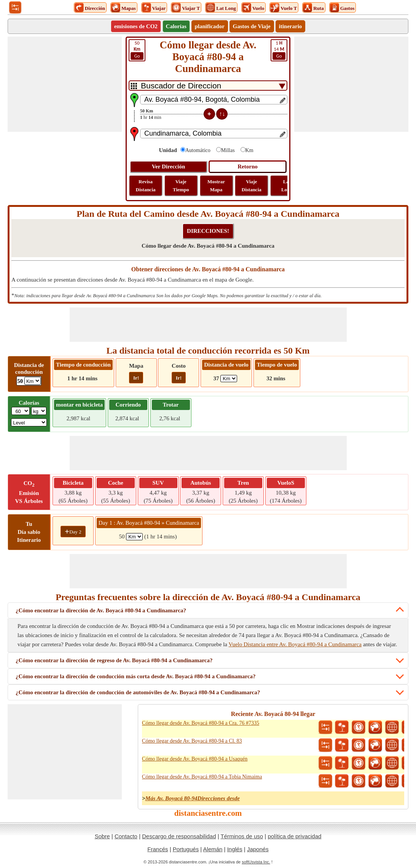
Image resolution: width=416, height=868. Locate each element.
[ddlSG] (29, 422)
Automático (198, 150)
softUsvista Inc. (256, 862)
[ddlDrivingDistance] (33, 381)
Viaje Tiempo (181, 186)
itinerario (291, 26)
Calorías (176, 26)
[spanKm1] (134, 537)
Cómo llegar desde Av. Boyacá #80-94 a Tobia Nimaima (202, 777)
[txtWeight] (21, 411)
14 (279, 50)
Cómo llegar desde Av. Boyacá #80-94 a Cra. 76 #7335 (201, 723)
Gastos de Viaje (252, 26)
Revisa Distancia (146, 186)
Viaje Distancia (252, 186)
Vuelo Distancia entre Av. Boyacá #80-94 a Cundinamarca (295, 644)
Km (249, 150)
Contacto (126, 836)
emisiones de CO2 (136, 26)
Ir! (136, 378)
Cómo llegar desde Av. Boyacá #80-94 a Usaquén (195, 759)
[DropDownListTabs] (208, 86)
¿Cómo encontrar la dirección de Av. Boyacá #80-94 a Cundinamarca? (101, 610)
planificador (210, 26)
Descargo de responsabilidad (179, 836)
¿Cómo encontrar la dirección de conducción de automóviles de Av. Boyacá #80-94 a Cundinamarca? (138, 692)
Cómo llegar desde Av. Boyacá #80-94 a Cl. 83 (192, 741)
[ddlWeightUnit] (39, 411)
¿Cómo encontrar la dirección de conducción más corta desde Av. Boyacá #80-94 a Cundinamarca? (136, 676)
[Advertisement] (65, 84)
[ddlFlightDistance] (229, 379)
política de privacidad (294, 836)
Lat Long (287, 186)
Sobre (102, 836)
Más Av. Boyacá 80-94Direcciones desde (193, 798)
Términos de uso (242, 836)
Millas (228, 150)
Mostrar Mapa (216, 186)
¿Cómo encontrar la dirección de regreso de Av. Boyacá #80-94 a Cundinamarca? (114, 660)
